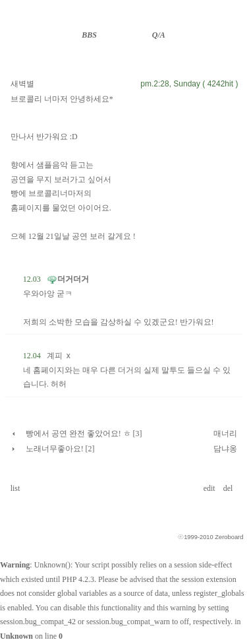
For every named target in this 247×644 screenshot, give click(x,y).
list (15, 488)
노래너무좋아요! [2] (60, 449)
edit (210, 488)
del (229, 488)
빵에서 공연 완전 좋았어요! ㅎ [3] (84, 434)
